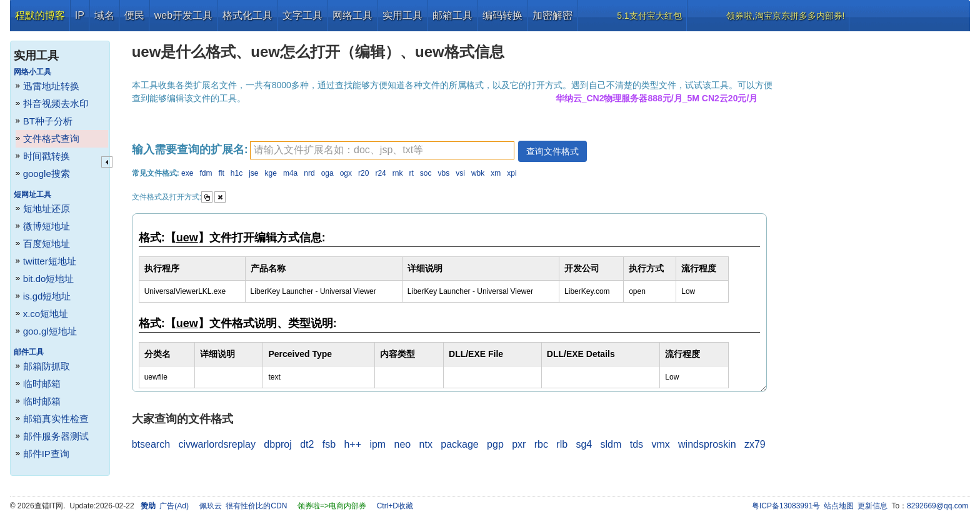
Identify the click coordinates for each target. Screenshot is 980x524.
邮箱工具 (452, 15)
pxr (519, 444)
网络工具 (352, 15)
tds (637, 444)
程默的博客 (40, 15)
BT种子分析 (48, 121)
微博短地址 (47, 226)
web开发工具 (183, 15)
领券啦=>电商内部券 (332, 506)
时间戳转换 (47, 156)
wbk (478, 173)
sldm (611, 444)
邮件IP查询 (46, 454)
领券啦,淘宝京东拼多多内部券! (786, 16)
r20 (363, 173)
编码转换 (502, 15)
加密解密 (552, 15)
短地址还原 (47, 209)
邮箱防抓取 (47, 366)
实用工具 (402, 15)
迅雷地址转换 (51, 86)
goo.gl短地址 (50, 331)
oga (327, 173)
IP (80, 15)
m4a (290, 173)
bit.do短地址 (49, 279)
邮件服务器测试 (56, 436)
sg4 (584, 444)
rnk (398, 173)
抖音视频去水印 (56, 103)
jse (253, 173)
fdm (206, 173)
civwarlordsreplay (217, 444)
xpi (512, 173)
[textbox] (382, 150)
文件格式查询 (51, 139)
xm (496, 173)
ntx (426, 444)
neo (403, 444)
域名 (104, 15)
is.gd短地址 (47, 296)
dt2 (307, 444)
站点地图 (839, 506)
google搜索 (47, 174)
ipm (377, 444)
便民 (134, 15)
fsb (329, 444)
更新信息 (872, 506)
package (460, 444)
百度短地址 (47, 244)
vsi (460, 173)
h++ (352, 444)
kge (271, 173)
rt (411, 173)
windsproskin (707, 444)
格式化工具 (247, 15)
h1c (237, 173)
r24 (380, 173)
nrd (309, 173)
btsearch (151, 444)
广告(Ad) (174, 506)
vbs (444, 173)
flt (221, 173)
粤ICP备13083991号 (786, 506)
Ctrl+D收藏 (395, 506)
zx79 (755, 444)
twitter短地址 (50, 261)
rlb (562, 444)
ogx (346, 173)
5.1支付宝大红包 (649, 16)
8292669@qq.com (937, 506)
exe (187, 173)
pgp (495, 444)
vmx (660, 444)
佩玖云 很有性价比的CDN (243, 506)
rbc (541, 444)
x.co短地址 (46, 314)
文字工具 (302, 15)
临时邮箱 (42, 384)
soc (426, 173)
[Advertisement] (877, 219)
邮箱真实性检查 (56, 419)
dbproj (277, 444)
